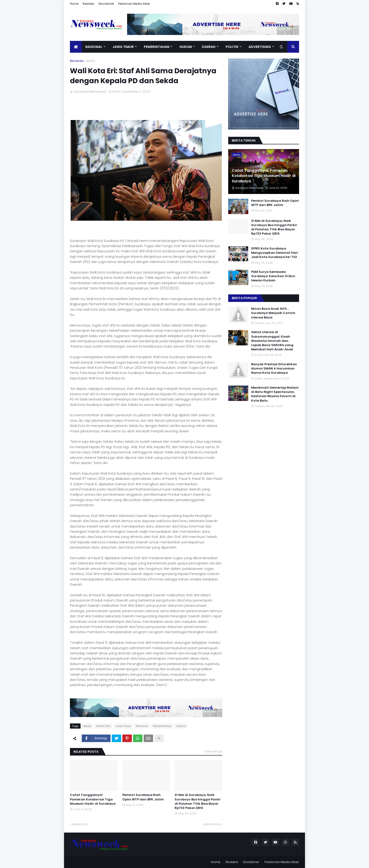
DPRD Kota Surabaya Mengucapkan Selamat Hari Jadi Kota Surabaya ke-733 (275, 253)
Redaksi (88, 4)
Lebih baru (80, 824)
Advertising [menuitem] (260, 47)
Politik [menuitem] (232, 47)
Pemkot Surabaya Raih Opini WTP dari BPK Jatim (143, 797)
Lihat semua (213, 751)
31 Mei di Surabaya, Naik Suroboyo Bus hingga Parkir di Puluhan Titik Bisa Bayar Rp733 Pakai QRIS (198, 801)
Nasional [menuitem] (94, 47)
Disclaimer (106, 4)
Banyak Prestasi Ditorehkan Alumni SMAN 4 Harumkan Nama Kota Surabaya (274, 369)
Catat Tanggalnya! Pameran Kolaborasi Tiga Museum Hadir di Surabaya (93, 799)
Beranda (77, 61)
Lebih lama (212, 824)
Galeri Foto (103, 726)
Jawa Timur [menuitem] (123, 47)
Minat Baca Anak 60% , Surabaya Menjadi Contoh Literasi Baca (273, 313)
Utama (181, 726)
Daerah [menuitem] (209, 47)
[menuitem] (76, 47)
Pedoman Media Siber (134, 4)
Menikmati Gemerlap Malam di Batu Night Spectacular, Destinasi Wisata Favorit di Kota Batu (275, 394)
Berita (91, 61)
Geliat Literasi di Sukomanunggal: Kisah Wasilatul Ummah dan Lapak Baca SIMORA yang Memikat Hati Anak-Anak (272, 341)
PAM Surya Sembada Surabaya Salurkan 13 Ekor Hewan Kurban (273, 276)
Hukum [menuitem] (186, 47)
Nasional (142, 726)
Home (74, 4)
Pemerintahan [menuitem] (157, 47)
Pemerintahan (162, 726)
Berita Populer (244, 298)
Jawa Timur (123, 726)
